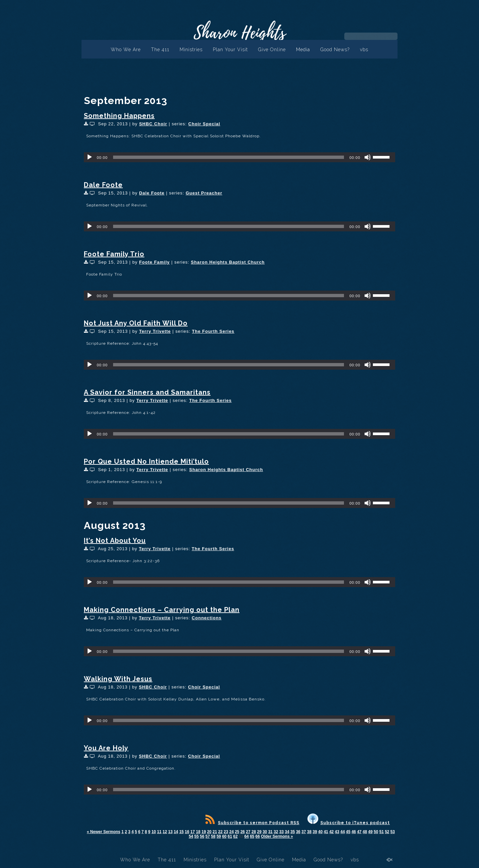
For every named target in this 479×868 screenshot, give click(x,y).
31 (270, 832)
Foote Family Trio (114, 254)
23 (226, 832)
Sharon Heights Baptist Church (228, 262)
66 (258, 836)
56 (202, 836)
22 (220, 832)
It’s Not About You (115, 541)
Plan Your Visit (230, 50)
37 (304, 832)
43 (337, 832)
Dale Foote (103, 185)
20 (209, 832)
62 (235, 836)
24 (231, 832)
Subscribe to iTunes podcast (349, 823)
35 (293, 832)
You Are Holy (106, 748)
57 (208, 836)
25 (237, 832)
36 (298, 832)
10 (154, 832)
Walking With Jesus (118, 679)
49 (370, 832)
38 (309, 832)
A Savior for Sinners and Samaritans (147, 392)
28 (254, 832)
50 (376, 832)
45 (348, 832)
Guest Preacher (204, 193)
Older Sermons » (277, 836)
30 (265, 832)
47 (359, 832)
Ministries (191, 50)
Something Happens (119, 116)
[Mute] (368, 157)
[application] (239, 157)
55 (196, 836)
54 (191, 836)
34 (287, 832)
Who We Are (126, 50)
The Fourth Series (213, 331)
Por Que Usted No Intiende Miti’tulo (146, 461)
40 (320, 832)
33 (282, 832)
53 (393, 832)
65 (252, 836)
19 (204, 832)
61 (230, 836)
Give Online (272, 50)
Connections (207, 618)
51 (381, 832)
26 (243, 832)
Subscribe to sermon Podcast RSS (252, 823)
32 (276, 832)
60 (224, 836)
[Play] (89, 157)
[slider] (229, 157)
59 (219, 836)
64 (246, 836)
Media (303, 50)
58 (213, 836)
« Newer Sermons (104, 832)
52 (387, 832)
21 (215, 832)
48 (365, 832)
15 (181, 832)
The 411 (160, 50)
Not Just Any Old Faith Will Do (136, 323)
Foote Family (154, 262)
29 (259, 832)
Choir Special (204, 124)
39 (315, 832)
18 (198, 832)
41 (326, 832)
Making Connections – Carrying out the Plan (162, 610)
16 (187, 832)
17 (192, 832)
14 (176, 832)
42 (331, 832)
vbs (364, 50)
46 (354, 832)
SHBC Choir (153, 124)
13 (170, 832)
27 (248, 832)
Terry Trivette (155, 331)
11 (159, 832)
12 (165, 832)
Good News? (335, 50)
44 (342, 832)
